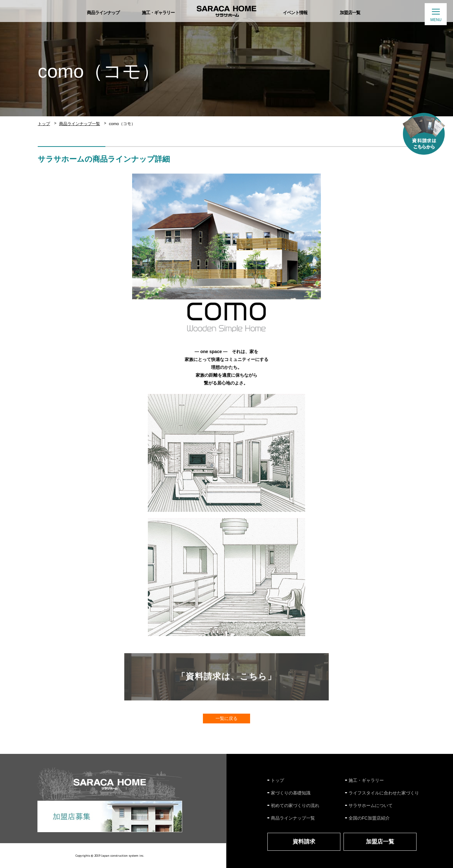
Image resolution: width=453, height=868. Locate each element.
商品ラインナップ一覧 (80, 124)
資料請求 (304, 842)
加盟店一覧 (380, 842)
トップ (44, 124)
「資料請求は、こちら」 (226, 678)
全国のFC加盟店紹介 (369, 818)
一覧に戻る (226, 718)
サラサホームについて (371, 805)
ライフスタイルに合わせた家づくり (384, 793)
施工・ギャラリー (366, 780)
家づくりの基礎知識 (291, 793)
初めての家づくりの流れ (295, 805)
